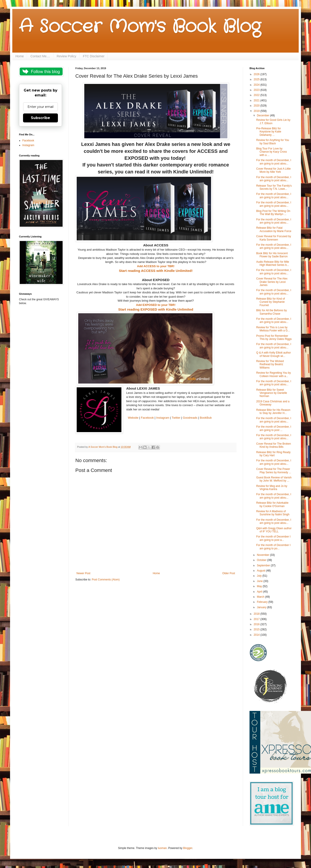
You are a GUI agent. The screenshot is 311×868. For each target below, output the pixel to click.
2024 (257, 85)
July (260, 576)
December (263, 115)
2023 (257, 90)
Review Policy (67, 56)
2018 (257, 614)
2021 (257, 100)
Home (20, 56)
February (263, 602)
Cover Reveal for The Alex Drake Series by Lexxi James (272, 282)
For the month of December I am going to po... (273, 547)
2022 (257, 95)
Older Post (229, 573)
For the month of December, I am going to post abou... (274, 162)
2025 (257, 79)
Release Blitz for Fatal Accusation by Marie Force (274, 229)
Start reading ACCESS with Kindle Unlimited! (156, 271)
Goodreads (190, 418)
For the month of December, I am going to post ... (274, 428)
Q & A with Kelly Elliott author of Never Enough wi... (274, 354)
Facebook (147, 418)
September (264, 565)
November (263, 555)
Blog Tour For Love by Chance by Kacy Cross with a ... (272, 152)
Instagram (163, 418)
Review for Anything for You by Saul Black (273, 142)
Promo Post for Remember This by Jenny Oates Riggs (274, 337)
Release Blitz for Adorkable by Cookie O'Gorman (272, 504)
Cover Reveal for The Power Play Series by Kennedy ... (274, 471)
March (261, 597)
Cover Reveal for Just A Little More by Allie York (273, 170)
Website (133, 418)
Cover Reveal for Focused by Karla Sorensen (274, 238)
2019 (257, 111)
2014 (257, 635)
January (262, 607)
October (262, 560)
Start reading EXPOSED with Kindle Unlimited (156, 309)
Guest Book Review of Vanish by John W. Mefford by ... (274, 479)
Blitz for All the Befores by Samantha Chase (272, 312)
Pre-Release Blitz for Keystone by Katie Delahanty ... (269, 132)
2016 (257, 624)
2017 (257, 619)
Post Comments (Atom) (106, 580)
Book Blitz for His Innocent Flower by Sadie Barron (272, 255)
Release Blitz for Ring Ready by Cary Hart (273, 454)
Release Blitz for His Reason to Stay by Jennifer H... (273, 412)
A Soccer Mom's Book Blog (140, 27)
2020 (257, 106)
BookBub (206, 418)
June (260, 581)
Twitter (176, 418)
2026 (257, 74)
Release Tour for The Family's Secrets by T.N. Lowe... (274, 187)
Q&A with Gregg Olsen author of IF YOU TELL (274, 530)
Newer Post (83, 573)
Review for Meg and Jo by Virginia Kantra (272, 488)
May (260, 586)
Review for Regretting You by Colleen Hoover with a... (274, 374)
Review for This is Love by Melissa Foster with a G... (273, 329)
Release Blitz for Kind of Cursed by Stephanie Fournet (271, 302)
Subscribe (40, 118)
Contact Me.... (40, 56)
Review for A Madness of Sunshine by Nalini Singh (273, 513)
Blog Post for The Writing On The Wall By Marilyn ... (273, 213)
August (261, 571)
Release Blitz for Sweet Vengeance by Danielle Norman (272, 393)
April (260, 592)
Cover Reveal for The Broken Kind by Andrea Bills (274, 445)
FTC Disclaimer (94, 56)
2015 (257, 629)
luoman (162, 848)
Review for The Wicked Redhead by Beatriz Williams (270, 364)
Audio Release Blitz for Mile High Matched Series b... (273, 263)
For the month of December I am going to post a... (273, 538)
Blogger (188, 848)
